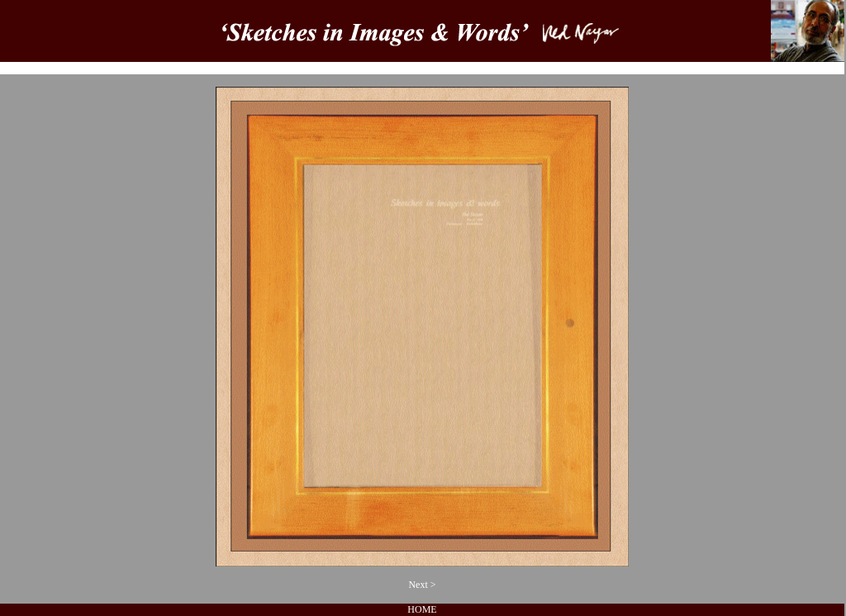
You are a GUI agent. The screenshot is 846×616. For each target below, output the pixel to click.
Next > (422, 585)
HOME (422, 609)
